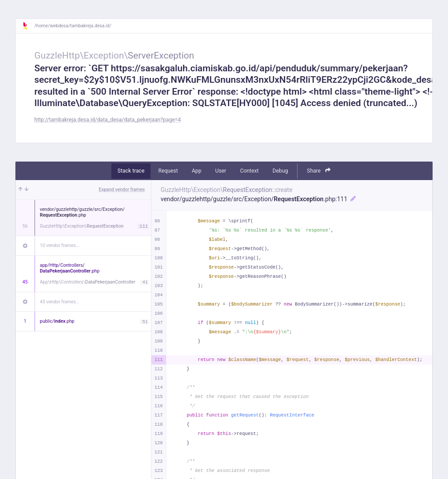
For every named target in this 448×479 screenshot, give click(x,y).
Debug (280, 171)
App (197, 171)
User (221, 171)
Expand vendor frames (122, 190)
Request (168, 171)
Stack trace (131, 171)
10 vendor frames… (60, 245)
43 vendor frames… (60, 302)
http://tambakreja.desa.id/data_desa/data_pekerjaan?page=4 (108, 120)
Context (249, 171)
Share (319, 171)
